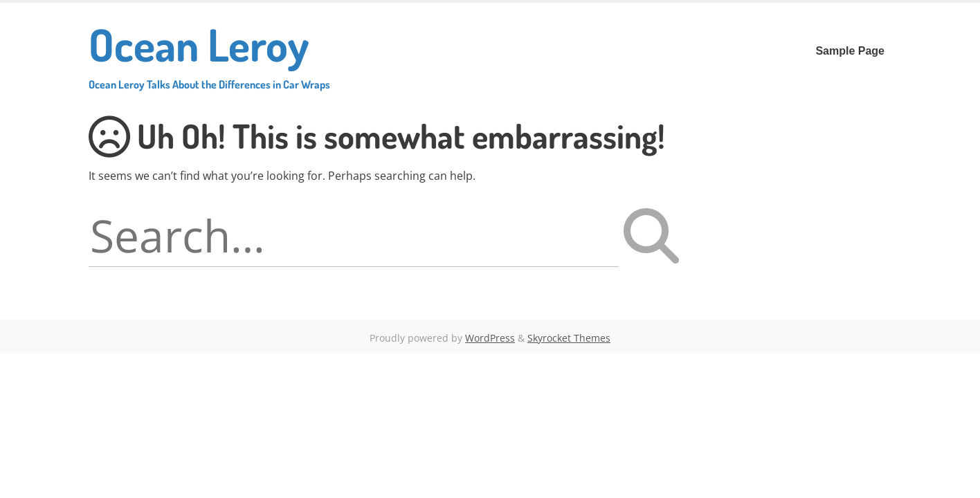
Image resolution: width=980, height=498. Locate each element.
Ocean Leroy (209, 54)
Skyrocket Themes (569, 338)
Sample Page (850, 51)
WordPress (490, 338)
